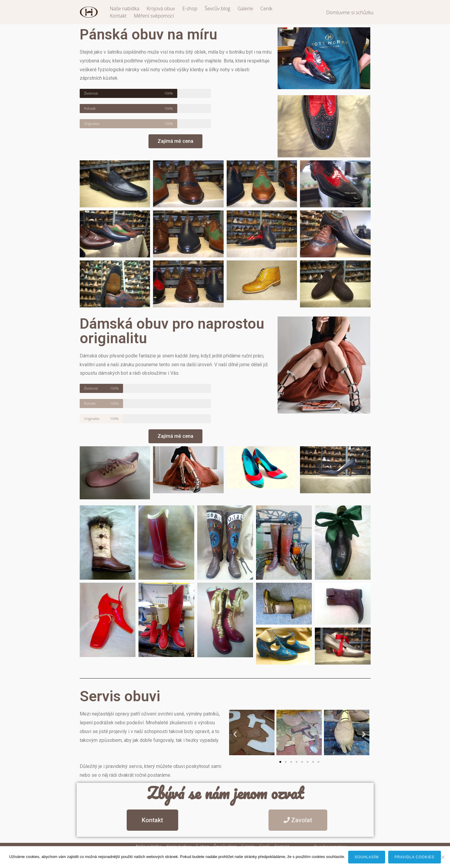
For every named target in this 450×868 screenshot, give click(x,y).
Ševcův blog (218, 8)
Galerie (245, 8)
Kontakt (118, 16)
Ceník (266, 8)
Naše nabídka (125, 8)
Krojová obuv (161, 8)
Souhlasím (367, 857)
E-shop (190, 8)
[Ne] (442, 857)
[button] (235, 734)
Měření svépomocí (154, 16)
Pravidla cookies (415, 857)
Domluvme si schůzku (350, 12)
